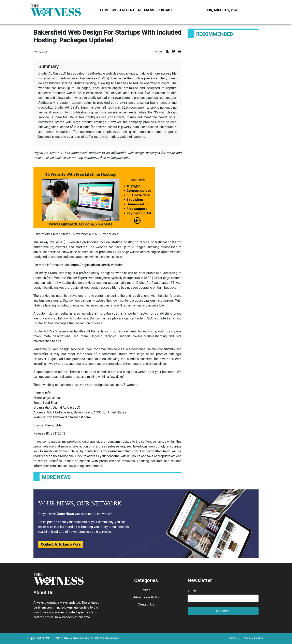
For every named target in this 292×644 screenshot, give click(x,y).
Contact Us (146, 604)
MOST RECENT (123, 10)
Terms (232, 638)
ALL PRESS (146, 10)
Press (146, 590)
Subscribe (223, 611)
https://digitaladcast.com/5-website (97, 265)
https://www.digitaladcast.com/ (69, 417)
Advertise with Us (146, 597)
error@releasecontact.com (119, 451)
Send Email (50, 403)
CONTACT (165, 10)
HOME (105, 10)
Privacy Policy (253, 638)
